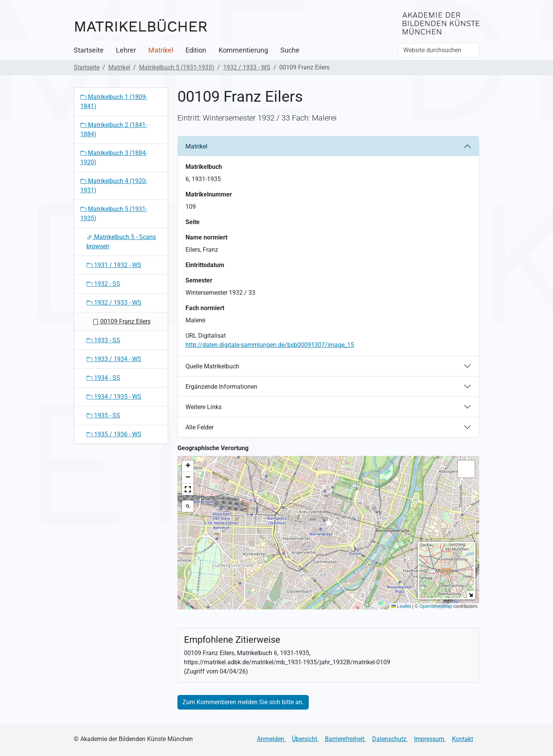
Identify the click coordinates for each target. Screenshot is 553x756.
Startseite (89, 50)
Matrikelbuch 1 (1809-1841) (114, 102)
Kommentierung (243, 50)
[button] (329, 525)
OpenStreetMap (436, 606)
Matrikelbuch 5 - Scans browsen (121, 242)
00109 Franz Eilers (122, 321)
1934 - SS (103, 378)
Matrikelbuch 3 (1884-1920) (114, 158)
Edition (196, 50)
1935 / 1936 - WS (114, 434)
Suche (290, 50)
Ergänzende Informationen (221, 387)
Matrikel (161, 50)
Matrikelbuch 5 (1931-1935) (177, 67)
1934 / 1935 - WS (114, 397)
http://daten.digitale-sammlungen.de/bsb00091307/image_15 (270, 345)
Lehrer (126, 50)
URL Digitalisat (206, 336)
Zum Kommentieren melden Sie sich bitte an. (243, 702)
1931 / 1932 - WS (114, 265)
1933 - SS (103, 340)
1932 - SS (103, 284)
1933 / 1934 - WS (114, 359)
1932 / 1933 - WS (247, 67)
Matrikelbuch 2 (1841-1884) (114, 130)
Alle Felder (200, 427)
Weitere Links (204, 407)
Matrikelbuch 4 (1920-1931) (114, 186)
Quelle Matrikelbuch (212, 366)
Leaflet (401, 606)
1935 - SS (103, 415)
